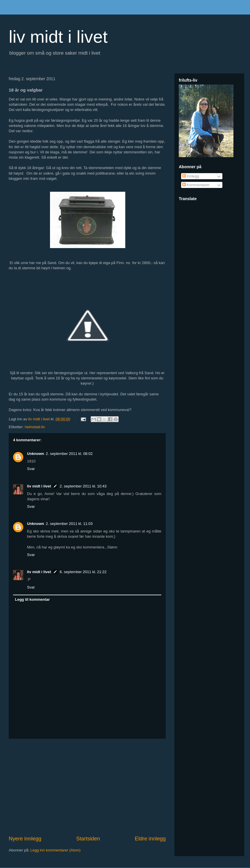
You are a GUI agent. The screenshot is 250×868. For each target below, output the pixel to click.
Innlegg (191, 176)
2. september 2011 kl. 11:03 (69, 524)
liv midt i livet (58, 37)
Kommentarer (196, 185)
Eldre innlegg (150, 839)
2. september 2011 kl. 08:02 (69, 454)
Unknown (36, 454)
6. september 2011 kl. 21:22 (83, 572)
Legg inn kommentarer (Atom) (55, 850)
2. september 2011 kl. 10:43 (83, 486)
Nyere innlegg (25, 839)
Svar (31, 469)
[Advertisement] (87, 787)
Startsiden (88, 839)
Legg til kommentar (33, 599)
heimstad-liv (35, 427)
